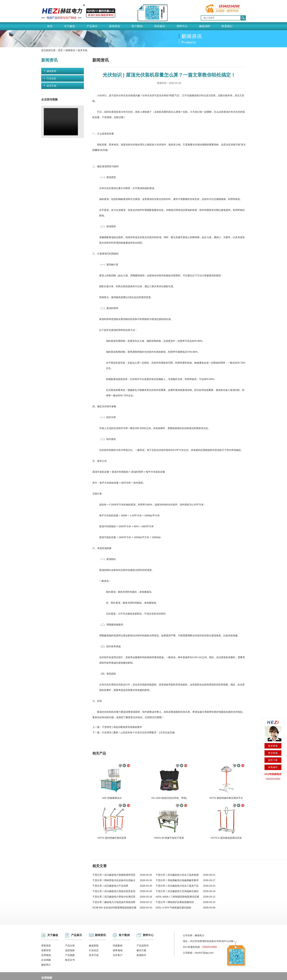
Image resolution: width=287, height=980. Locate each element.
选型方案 (273, 760)
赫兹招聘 (205, 26)
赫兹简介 (46, 945)
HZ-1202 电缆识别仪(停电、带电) (142, 788)
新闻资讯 (115, 26)
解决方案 (141, 931)
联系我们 (227, 26)
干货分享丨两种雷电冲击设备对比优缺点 (114, 861)
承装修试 (160, 26)
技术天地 (82, 50)
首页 (50, 26)
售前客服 (273, 746)
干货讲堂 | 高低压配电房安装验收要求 (122, 727)
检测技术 (141, 936)
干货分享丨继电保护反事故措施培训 (180, 883)
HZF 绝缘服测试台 (106, 788)
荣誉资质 (46, 926)
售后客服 (273, 753)
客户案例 (137, 26)
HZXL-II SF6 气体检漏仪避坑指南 (178, 888)
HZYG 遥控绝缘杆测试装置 (201, 788)
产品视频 (70, 936)
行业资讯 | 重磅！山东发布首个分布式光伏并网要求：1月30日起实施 (138, 732)
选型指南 (70, 931)
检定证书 (70, 941)
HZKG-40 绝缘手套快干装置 (233, 788)
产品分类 (70, 926)
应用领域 (46, 936)
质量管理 (46, 931)
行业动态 (51, 78)
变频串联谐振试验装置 (73, 965)
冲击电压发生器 (50, 965)
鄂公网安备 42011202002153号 (167, 975)
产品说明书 (143, 926)
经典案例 (118, 926)
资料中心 (182, 26)
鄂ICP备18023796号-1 (133, 975)
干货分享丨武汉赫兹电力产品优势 (110, 866)
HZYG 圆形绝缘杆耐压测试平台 (172, 788)
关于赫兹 (70, 26)
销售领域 (118, 931)
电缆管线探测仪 (97, 965)
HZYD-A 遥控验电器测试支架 (108, 819)
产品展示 (92, 26)
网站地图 (194, 975)
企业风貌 (46, 941)
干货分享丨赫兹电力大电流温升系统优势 (114, 883)
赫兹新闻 (51, 71)
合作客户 (118, 936)
